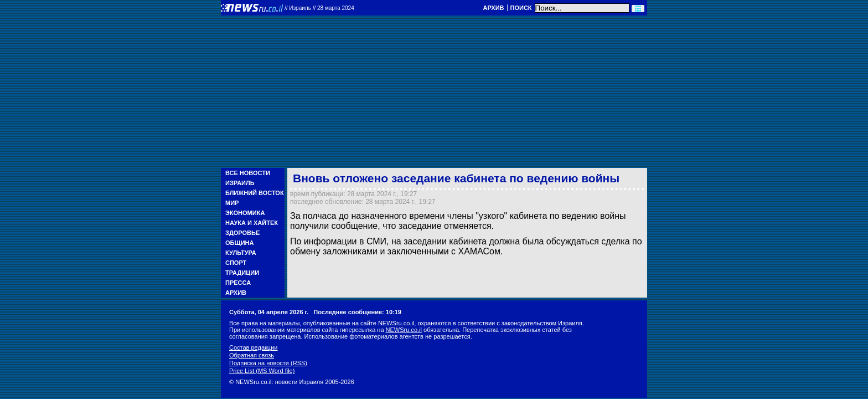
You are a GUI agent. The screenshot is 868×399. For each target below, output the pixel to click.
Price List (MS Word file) (262, 371)
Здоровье (242, 233)
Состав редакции (253, 347)
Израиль (240, 183)
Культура (241, 253)
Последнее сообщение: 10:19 (357, 312)
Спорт (236, 263)
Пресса (238, 283)
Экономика (245, 213)
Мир (232, 203)
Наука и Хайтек (252, 223)
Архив (493, 8)
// (319, 8)
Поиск (521, 8)
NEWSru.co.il (404, 330)
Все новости (248, 173)
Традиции (242, 273)
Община (239, 243)
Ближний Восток (255, 193)
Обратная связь (252, 355)
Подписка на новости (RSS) (268, 363)
